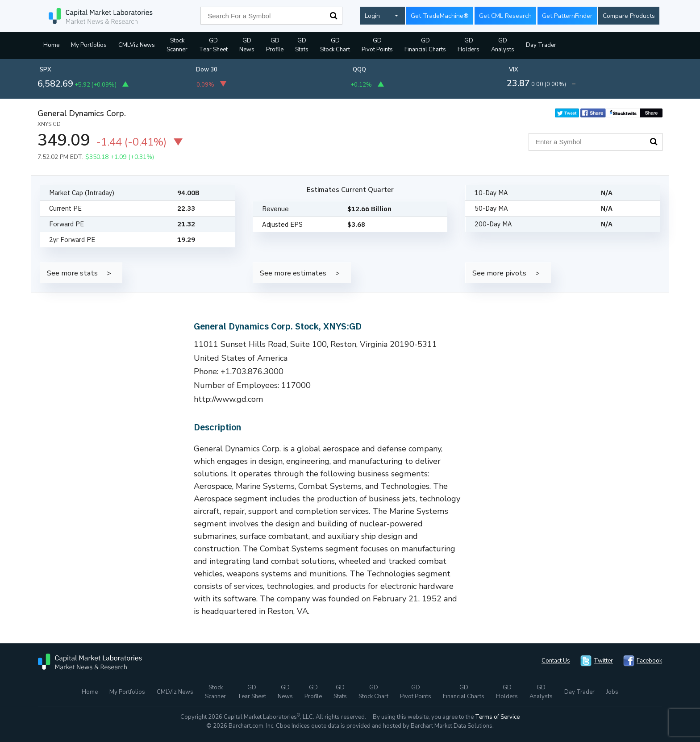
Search (333, 16)
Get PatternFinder (567, 16)
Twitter (603, 661)
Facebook (649, 661)
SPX (46, 70)
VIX (514, 70)
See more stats (72, 273)
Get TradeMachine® (440, 16)
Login (372, 16)
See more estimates (293, 273)
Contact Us (556, 661)
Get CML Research (505, 16)
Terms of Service (497, 717)
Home (51, 45)
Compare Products (629, 16)
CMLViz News (137, 45)
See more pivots (499, 273)
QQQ (359, 70)
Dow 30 (207, 70)
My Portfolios (89, 45)
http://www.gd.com (229, 399)
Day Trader (541, 45)
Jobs (612, 692)
